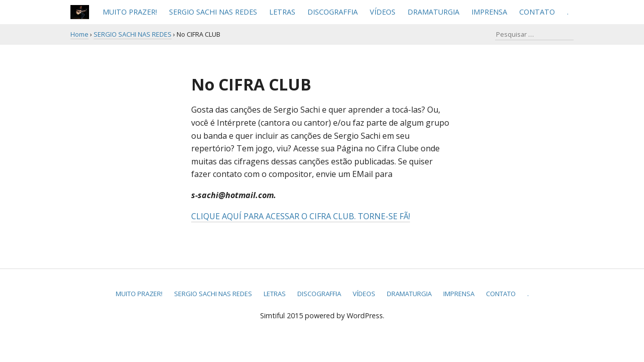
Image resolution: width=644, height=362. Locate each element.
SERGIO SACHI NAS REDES (213, 12)
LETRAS (282, 12)
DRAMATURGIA (433, 12)
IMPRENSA (489, 12)
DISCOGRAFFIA (333, 12)
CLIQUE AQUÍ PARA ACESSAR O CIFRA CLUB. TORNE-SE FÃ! (301, 216)
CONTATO (537, 12)
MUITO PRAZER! (130, 12)
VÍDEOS (383, 12)
